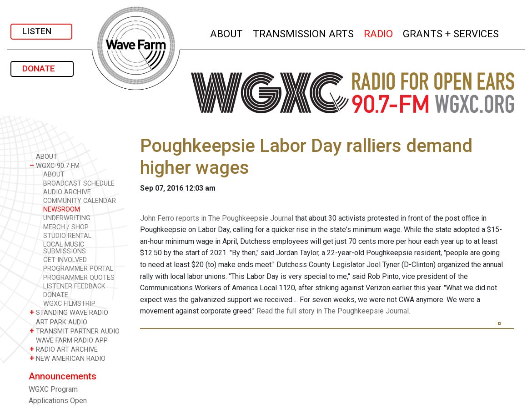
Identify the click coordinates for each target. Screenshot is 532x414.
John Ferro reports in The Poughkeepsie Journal (217, 218)
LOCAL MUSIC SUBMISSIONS (65, 248)
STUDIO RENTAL (67, 236)
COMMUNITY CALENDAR (80, 201)
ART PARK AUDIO (58, 322)
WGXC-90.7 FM (55, 165)
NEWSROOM (62, 210)
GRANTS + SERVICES (451, 33)
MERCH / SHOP (66, 227)
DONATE (42, 68)
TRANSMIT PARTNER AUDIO (75, 331)
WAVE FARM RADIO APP (69, 340)
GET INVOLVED (65, 260)
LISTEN (41, 31)
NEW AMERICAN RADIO (68, 358)
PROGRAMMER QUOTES (79, 278)
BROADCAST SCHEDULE (79, 184)
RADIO (379, 33)
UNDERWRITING (67, 218)
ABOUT (227, 33)
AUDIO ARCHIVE (67, 192)
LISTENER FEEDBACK (74, 286)
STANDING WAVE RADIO (69, 312)
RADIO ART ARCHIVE (64, 349)
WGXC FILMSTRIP (69, 304)
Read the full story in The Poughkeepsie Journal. (333, 311)
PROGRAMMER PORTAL (78, 269)
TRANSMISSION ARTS (304, 33)
